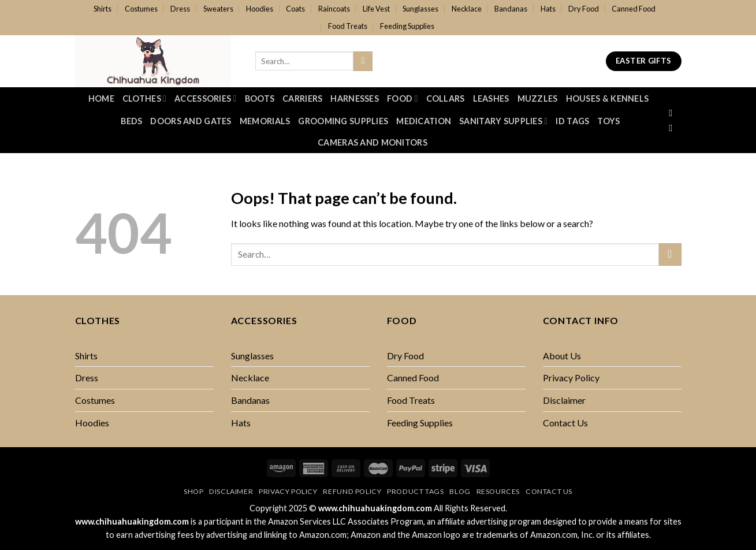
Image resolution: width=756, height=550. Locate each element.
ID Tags (572, 121)
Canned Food (634, 9)
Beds (131, 121)
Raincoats (334, 9)
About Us (562, 356)
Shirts (103, 9)
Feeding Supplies (407, 26)
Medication (424, 121)
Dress (180, 9)
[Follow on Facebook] (673, 113)
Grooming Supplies (343, 121)
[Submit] (363, 61)
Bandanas (511, 9)
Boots (260, 99)
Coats (295, 9)
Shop (193, 491)
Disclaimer (564, 400)
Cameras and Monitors (373, 142)
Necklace (467, 9)
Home (101, 99)
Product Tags (415, 491)
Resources (498, 491)
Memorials (265, 121)
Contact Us (565, 423)
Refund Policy (352, 491)
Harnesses (355, 99)
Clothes (144, 99)
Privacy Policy (571, 378)
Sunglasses (420, 9)
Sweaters (218, 9)
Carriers (302, 99)
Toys (608, 121)
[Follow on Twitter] (673, 128)
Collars (446, 99)
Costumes (141, 9)
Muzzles (538, 99)
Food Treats (348, 26)
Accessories (206, 99)
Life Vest (376, 9)
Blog (460, 491)
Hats (548, 9)
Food (402, 99)
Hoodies (260, 9)
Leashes (491, 99)
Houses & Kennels (608, 99)
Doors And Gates (191, 121)
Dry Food (584, 9)
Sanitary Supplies (503, 121)
